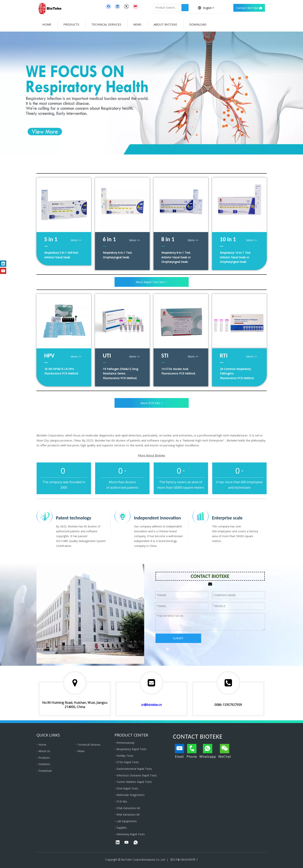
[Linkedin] (117, 6)
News (81, 751)
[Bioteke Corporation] (90, 614)
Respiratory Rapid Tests (132, 749)
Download (45, 771)
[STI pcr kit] (181, 321)
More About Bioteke (151, 455)
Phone (192, 751)
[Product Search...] (168, 8)
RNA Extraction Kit (128, 815)
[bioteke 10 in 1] (239, 205)
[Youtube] (135, 6)
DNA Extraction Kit (128, 808)
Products (44, 758)
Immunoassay (125, 743)
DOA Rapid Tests (127, 788)
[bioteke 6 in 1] (122, 205)
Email (179, 751)
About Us (44, 751)
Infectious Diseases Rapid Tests (137, 775)
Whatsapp (208, 751)
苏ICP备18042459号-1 (184, 860)
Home (42, 745)
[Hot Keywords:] (185, 8)
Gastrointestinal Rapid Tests (134, 769)
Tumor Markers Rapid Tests (134, 782)
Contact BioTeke (249, 8)
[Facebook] (108, 6)
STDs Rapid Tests (128, 762)
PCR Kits (122, 801)
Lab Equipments (127, 821)
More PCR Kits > (152, 403)
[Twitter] (126, 6)
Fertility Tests (125, 756)
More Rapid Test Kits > (151, 282)
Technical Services (89, 745)
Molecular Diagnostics (131, 795)
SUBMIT (178, 638)
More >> (76, 240)
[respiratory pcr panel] (239, 321)
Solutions (44, 764)
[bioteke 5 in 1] (64, 205)
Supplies (122, 828)
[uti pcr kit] (122, 321)
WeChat (225, 751)
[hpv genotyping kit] (64, 321)
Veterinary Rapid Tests (131, 834)
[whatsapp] (136, 843)
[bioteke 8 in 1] (181, 205)
